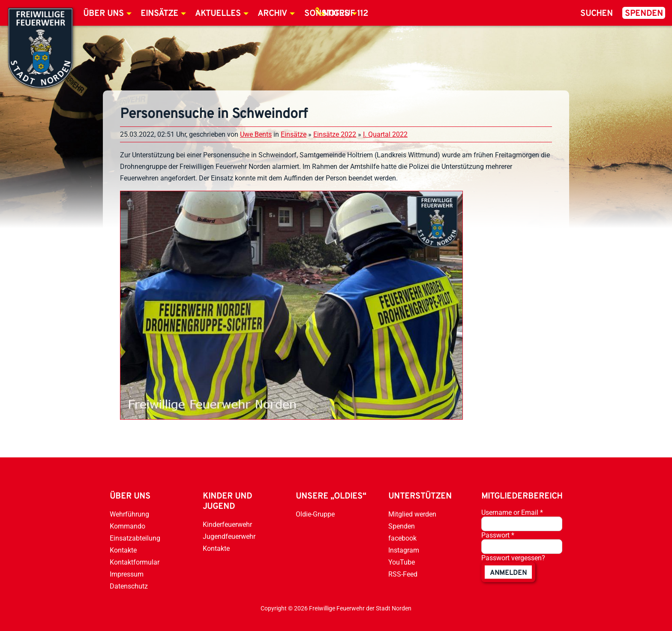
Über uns (103, 14)
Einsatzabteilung (135, 538)
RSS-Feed (403, 574)
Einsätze (159, 14)
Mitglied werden (412, 514)
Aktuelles (218, 14)
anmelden (508, 573)
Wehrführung (129, 514)
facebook (402, 538)
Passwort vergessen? (513, 558)
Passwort (498, 535)
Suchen (597, 14)
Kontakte (123, 550)
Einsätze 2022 (335, 134)
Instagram (404, 550)
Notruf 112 (345, 14)
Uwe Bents (256, 134)
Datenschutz (129, 586)
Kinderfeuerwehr (227, 524)
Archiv (272, 14)
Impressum (127, 574)
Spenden (644, 14)
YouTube (402, 562)
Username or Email (512, 512)
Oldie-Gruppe (315, 514)
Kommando (127, 526)
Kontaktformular (135, 562)
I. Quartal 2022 (385, 134)
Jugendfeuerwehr (229, 536)
